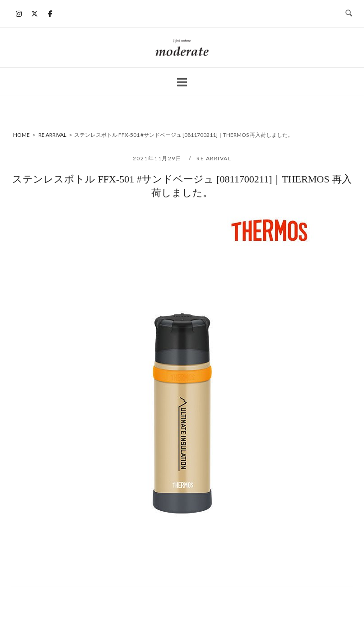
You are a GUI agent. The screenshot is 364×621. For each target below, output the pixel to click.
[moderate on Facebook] (50, 14)
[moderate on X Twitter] (34, 14)
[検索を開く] (349, 14)
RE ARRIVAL (214, 158)
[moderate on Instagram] (19, 14)
